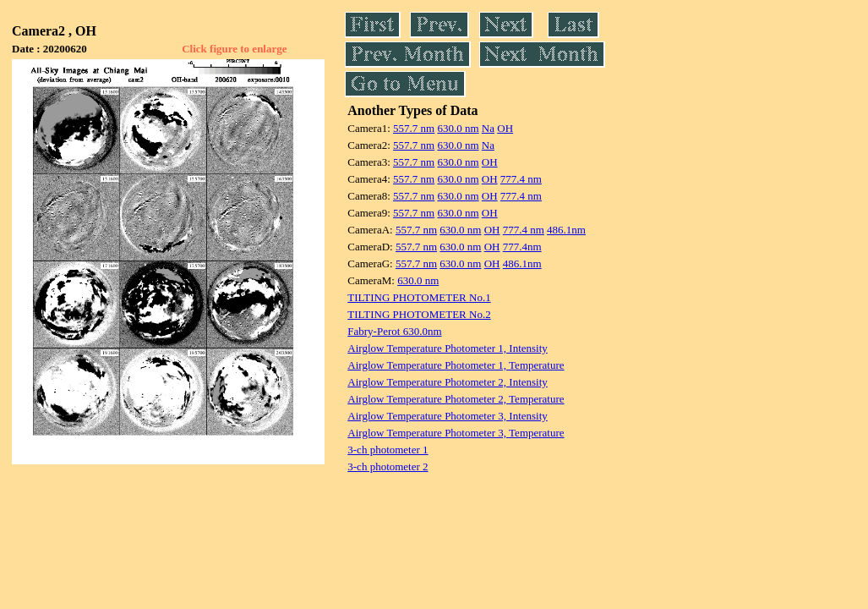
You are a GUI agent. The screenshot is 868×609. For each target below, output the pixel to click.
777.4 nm (521, 179)
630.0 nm (458, 128)
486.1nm (566, 230)
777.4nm (522, 247)
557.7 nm (414, 128)
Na (488, 128)
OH (505, 128)
